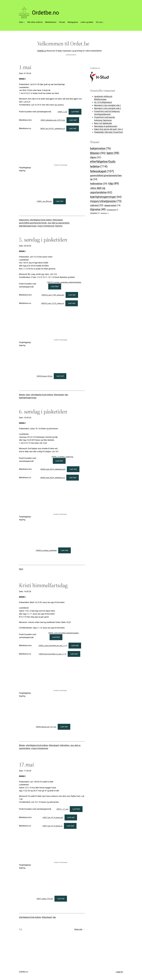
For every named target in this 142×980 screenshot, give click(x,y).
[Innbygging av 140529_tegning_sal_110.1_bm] (60, 690)
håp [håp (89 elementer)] (114, 183)
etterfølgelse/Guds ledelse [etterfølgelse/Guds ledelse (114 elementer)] (103, 164)
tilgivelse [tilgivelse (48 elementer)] (98, 209)
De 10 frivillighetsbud (103, 102)
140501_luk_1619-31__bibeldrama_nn (52, 129)
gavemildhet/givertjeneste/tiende (33, 223)
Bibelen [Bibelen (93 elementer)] (98, 153)
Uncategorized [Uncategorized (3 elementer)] (112, 210)
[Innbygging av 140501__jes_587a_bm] (61, 165)
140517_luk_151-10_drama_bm (53, 818)
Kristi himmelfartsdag (43, 585)
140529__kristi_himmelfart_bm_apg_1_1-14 (53, 646)
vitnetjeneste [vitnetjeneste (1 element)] (105, 213)
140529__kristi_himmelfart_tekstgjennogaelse (63, 633)
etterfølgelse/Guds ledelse (41, 220)
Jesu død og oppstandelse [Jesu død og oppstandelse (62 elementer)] (101, 190)
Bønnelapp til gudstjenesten (106, 126)
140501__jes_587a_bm (44, 201)
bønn (28, 395)
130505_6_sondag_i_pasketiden (46, 550)
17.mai (26, 765)
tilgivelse (59, 226)
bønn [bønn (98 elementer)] (113, 153)
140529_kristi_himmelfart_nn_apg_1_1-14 (52, 654)
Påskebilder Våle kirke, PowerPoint (109, 132)
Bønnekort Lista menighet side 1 (108, 105)
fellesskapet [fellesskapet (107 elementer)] (102, 171)
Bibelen (22, 395)
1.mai (25, 67)
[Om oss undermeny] (103, 22)
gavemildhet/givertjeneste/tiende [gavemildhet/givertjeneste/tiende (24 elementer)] (106, 178)
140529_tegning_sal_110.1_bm (46, 727)
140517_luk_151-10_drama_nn (52, 826)
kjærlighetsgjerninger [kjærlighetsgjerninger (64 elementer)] (106, 197)
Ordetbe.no (45, 13)
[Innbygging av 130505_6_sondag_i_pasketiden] (60, 514)
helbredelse (64, 745)
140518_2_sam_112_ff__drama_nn (52, 303)
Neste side (80, 929)
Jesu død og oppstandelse (58, 223)
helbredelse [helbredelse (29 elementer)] (99, 184)
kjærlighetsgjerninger (28, 226)
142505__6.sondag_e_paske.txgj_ (62, 457)
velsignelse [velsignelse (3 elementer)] (95, 213)
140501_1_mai (62, 112)
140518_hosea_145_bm (44, 376)
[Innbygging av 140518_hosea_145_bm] (61, 340)
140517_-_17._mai (62, 809)
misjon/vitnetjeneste (46, 226)
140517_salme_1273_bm (45, 899)
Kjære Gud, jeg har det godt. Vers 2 (109, 129)
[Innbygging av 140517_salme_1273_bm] (61, 862)
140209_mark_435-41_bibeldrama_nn (52, 478)
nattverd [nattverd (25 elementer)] (97, 205)
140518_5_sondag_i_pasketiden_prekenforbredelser (64, 282)
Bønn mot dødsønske (103, 123)
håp (66, 395)
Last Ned (75, 112)
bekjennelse (24, 220)
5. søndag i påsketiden (43, 240)
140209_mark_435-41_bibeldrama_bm (53, 469)
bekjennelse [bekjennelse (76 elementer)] (100, 148)
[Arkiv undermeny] (24, 22)
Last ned (73, 120)
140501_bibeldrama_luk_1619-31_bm (53, 120)
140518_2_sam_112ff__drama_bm (53, 295)
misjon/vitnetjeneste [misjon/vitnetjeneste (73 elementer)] (106, 201)
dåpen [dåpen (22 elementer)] (95, 157)
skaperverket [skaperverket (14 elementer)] (112, 205)
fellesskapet (58, 220)
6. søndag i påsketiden (43, 412)
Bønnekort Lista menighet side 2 (108, 108)
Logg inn (119, 972)
